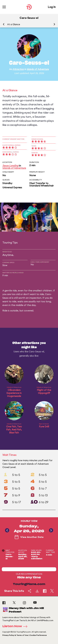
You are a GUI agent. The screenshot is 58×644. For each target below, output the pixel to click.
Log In (52, 7)
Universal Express (12, 187)
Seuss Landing (10, 166)
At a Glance (14, 24)
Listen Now (16, 626)
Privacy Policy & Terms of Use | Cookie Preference (25, 635)
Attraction (18, 69)
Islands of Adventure (38, 69)
